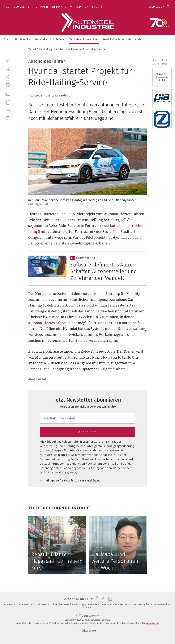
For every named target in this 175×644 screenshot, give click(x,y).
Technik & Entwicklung (84, 39)
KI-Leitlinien (160, 604)
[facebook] (8, 61)
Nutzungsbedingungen (55, 455)
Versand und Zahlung (136, 604)
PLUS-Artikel (23, 39)
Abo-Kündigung (79, 604)
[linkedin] (8, 85)
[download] (8, 110)
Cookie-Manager (25, 604)
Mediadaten (94, 604)
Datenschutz (47, 604)
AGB (37, 604)
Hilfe (150, 604)
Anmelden (157, 7)
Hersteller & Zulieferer (50, 39)
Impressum (10, 604)
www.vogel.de (152, 623)
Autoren (88, 608)
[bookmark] (70, 96)
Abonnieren (87, 432)
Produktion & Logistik (117, 39)
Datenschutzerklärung (55, 459)
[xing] (8, 77)
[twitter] (8, 69)
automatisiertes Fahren (48, 323)
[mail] (8, 94)
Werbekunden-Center (113, 604)
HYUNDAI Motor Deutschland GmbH (162, 77)
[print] (8, 102)
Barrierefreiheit (62, 604)
